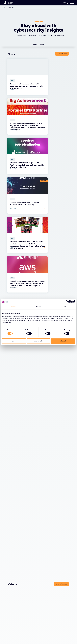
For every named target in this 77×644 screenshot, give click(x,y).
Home (5, 7)
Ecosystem (12, 639)
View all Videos (61, 351)
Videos (41, 44)
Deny (14, 341)
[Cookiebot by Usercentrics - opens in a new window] (67, 302)
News (35, 44)
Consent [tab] (13, 307)
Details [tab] (38, 307)
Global (65, 3)
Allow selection (38, 341)
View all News (62, 54)
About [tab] (64, 307)
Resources (11, 7)
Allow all (63, 341)
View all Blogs (62, 189)
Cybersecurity (14, 635)
